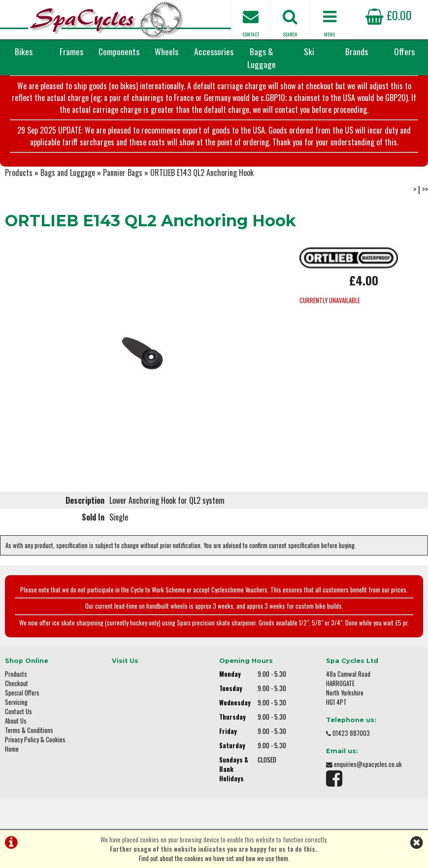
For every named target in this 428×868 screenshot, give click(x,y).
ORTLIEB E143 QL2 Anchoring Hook (202, 173)
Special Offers (22, 693)
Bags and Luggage (68, 173)
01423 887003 (351, 733)
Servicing (16, 702)
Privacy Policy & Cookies (35, 740)
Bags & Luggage (262, 58)
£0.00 (389, 15)
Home (12, 749)
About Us (16, 721)
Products (19, 173)
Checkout (16, 683)
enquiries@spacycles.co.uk (368, 764)
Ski (309, 51)
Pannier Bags (123, 173)
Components (119, 51)
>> (425, 189)
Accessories (214, 51)
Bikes (24, 51)
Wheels (166, 51)
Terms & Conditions (29, 730)
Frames (71, 51)
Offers (404, 51)
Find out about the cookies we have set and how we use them (214, 858)
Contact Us (18, 712)
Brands (357, 51)
